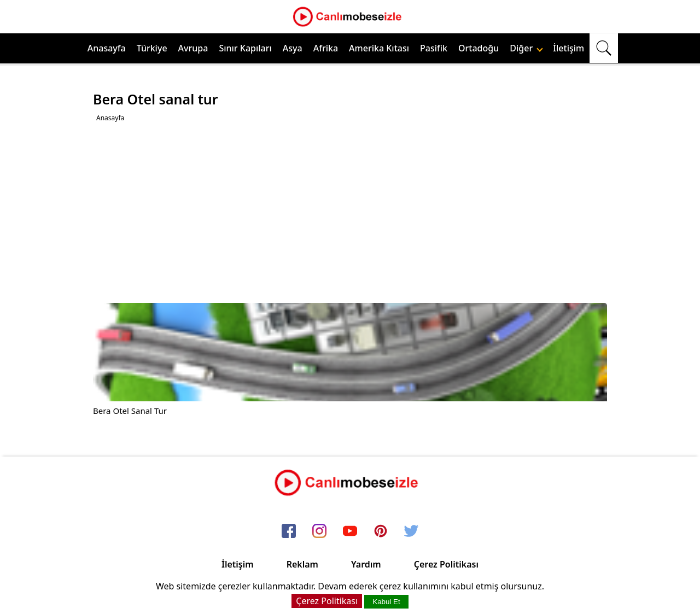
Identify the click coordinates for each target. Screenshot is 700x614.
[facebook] (289, 531)
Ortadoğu (479, 48)
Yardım (366, 564)
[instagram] (319, 531)
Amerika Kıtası (379, 48)
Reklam (302, 564)
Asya (293, 48)
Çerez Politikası (446, 564)
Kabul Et (386, 602)
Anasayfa (107, 48)
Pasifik (434, 48)
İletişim (568, 48)
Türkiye (152, 48)
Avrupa (193, 48)
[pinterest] (381, 531)
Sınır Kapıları (245, 48)
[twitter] (411, 531)
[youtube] (350, 531)
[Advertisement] (351, 213)
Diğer (526, 48)
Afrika (326, 48)
